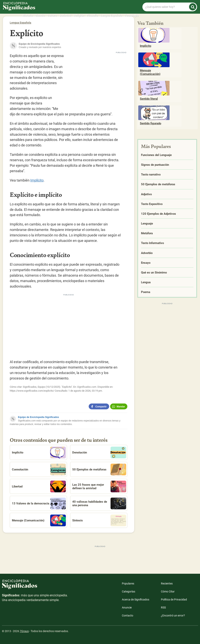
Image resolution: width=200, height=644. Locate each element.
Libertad (39, 486)
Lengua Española (111, 15)
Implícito (37, 180)
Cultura (52, 15)
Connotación (39, 469)
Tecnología (132, 15)
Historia (27, 15)
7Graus (24, 631)
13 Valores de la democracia (39, 503)
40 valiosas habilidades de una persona (99, 503)
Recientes (167, 583)
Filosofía (92, 15)
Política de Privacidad (174, 599)
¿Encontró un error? (173, 615)
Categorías (129, 591)
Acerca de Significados (136, 599)
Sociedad (65, 15)
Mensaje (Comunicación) (39, 520)
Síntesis (99, 520)
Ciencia (40, 15)
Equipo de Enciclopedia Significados (38, 417)
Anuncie (127, 607)
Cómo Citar (168, 591)
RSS (163, 607)
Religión (79, 15)
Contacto (128, 615)
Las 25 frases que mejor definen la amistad (99, 486)
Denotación (99, 452)
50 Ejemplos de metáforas (99, 469)
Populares (128, 583)
